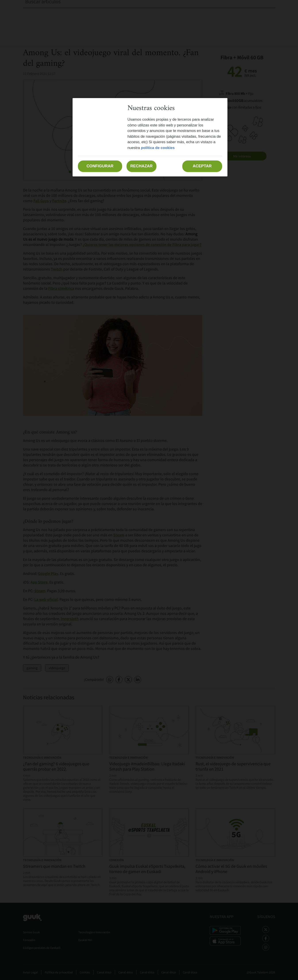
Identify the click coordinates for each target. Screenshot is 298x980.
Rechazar (141, 166)
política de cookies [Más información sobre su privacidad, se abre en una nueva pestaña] (158, 148)
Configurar (100, 166)
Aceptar (202, 166)
